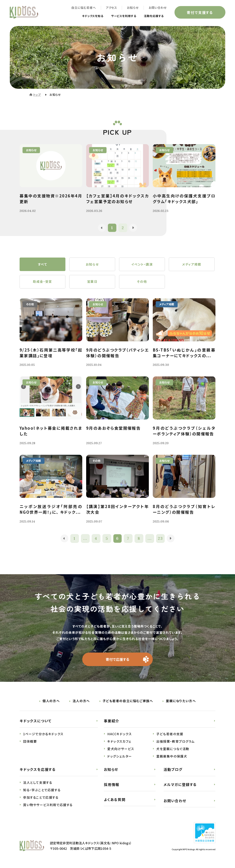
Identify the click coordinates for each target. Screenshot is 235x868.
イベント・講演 (142, 265)
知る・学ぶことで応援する (42, 791)
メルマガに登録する (180, 785)
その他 (142, 282)
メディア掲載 (192, 265)
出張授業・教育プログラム (175, 742)
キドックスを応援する (38, 770)
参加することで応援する (41, 798)
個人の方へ (51, 702)
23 (161, 539)
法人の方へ (81, 702)
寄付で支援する (200, 13)
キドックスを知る (85, 16)
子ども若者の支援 (170, 735)
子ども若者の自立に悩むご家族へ (128, 702)
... (85, 539)
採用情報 (112, 785)
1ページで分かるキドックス (43, 735)
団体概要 (30, 742)
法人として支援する (38, 783)
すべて (43, 265)
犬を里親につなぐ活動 (173, 750)
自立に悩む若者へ (83, 8)
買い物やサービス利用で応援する (48, 806)
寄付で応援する (118, 660)
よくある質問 (115, 800)
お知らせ (133, 8)
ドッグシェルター (120, 757)
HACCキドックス (119, 735)
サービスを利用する (119, 16)
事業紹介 (112, 722)
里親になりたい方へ (181, 702)
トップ (37, 95)
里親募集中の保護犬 (172, 757)
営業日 (92, 282)
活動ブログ (173, 770)
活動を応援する (152, 16)
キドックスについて (36, 722)
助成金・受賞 (42, 282)
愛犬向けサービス (121, 750)
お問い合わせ (157, 8)
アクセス (111, 8)
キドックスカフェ (119, 742)
